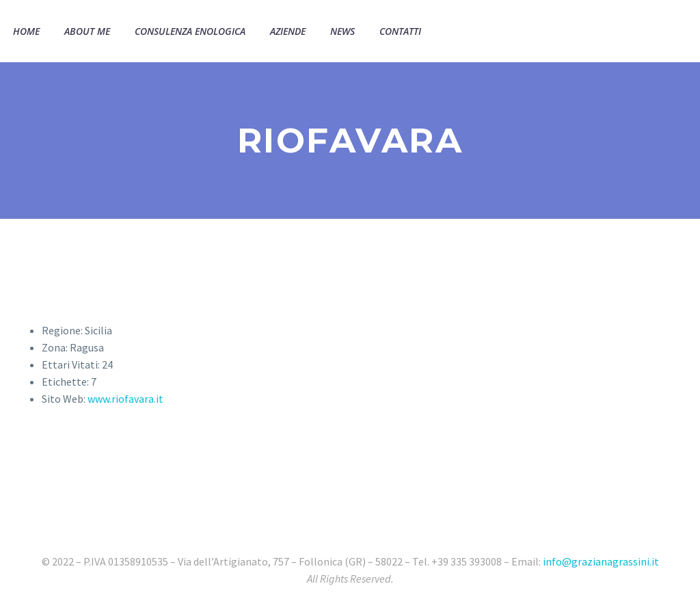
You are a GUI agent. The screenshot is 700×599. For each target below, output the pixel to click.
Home (26, 31)
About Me (87, 31)
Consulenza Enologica (190, 31)
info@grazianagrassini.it (601, 561)
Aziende (288, 31)
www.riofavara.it (125, 399)
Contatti (400, 31)
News (342, 31)
